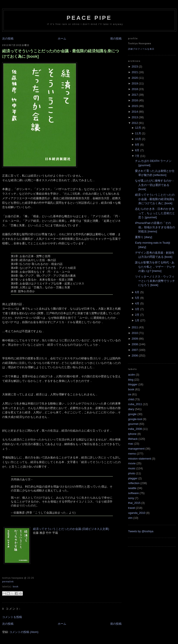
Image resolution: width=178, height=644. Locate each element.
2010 (135, 333)
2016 (135, 100)
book (16, 587)
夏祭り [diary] (143, 237)
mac (131, 444)
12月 (138, 128)
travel (132, 508)
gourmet (133, 424)
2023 (135, 67)
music (132, 468)
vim (130, 518)
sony (131, 498)
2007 (135, 350)
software (133, 493)
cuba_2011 (135, 404)
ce (130, 394)
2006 (135, 356)
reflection (134, 483)
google (132, 414)
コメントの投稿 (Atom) (24, 632)
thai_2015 (134, 503)
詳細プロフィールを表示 (141, 49)
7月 (137, 156)
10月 (138, 139)
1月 (137, 320)
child (131, 399)
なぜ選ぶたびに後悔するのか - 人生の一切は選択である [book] (154, 185)
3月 (137, 309)
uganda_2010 (137, 513)
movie (132, 463)
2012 (135, 123)
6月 (137, 292)
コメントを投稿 (12, 617)
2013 (135, 117)
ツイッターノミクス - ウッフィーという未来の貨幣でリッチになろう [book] (155, 281)
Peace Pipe (89, 18)
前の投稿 (116, 39)
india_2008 (135, 429)
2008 (135, 344)
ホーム (62, 39)
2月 (137, 315)
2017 (135, 95)
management (136, 449)
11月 (138, 133)
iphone (132, 434)
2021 (135, 72)
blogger (133, 384)
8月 (137, 150)
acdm (132, 375)
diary (131, 409)
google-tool (135, 419)
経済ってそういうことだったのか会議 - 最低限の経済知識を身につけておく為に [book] (61, 54)
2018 (135, 89)
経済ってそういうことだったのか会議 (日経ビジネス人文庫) (71, 529)
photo (132, 473)
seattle (132, 488)
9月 (137, 145)
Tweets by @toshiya (141, 531)
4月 (137, 303)
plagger (133, 478)
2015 (135, 106)
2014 (135, 112)
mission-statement (139, 459)
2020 (135, 78)
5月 (137, 298)
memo (132, 454)
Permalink (8, 582)
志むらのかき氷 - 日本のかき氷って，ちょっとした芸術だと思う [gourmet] (155, 213)
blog (131, 380)
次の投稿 (8, 39)
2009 (135, 339)
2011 (135, 327)
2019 (135, 83)
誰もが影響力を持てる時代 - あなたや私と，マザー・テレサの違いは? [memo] (155, 267)
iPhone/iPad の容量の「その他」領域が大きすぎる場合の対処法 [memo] (155, 227)
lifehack (133, 439)
